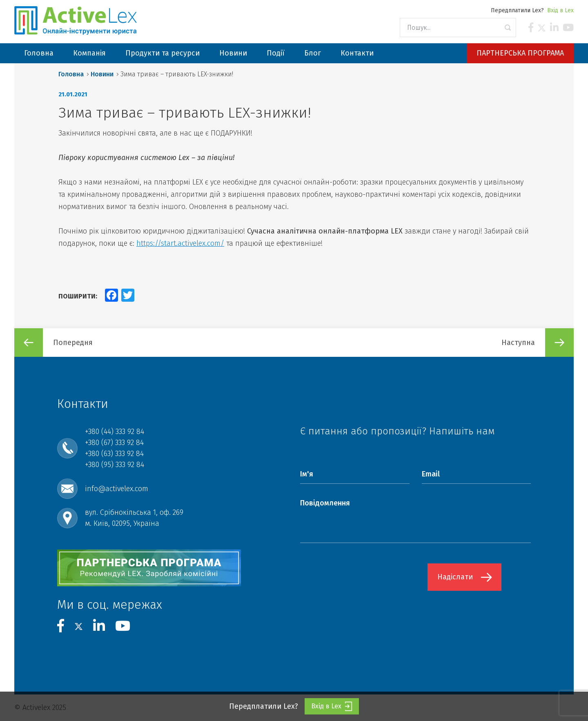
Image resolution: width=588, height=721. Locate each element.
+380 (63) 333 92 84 (114, 454)
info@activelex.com (117, 489)
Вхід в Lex (560, 10)
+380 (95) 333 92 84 (115, 465)
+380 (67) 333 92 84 (114, 443)
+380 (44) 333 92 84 (115, 432)
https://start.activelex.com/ (180, 243)
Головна (71, 74)
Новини (102, 74)
